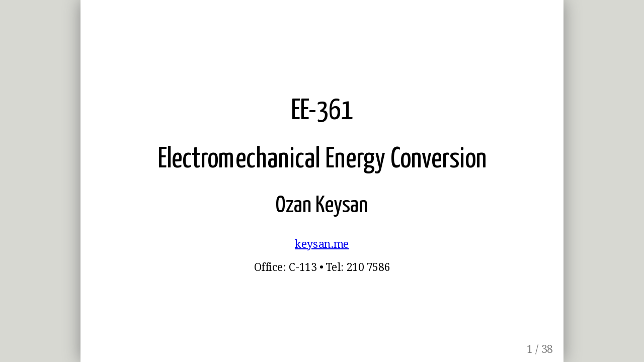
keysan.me (322, 244)
